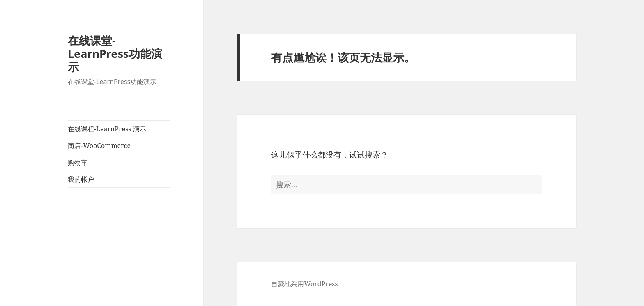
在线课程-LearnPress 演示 (107, 129)
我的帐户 (81, 179)
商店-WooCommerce (99, 146)
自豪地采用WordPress (305, 284)
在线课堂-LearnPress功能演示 (115, 54)
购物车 (78, 162)
